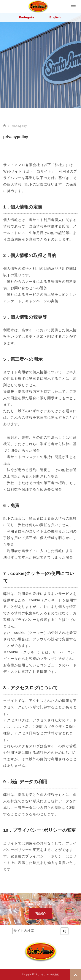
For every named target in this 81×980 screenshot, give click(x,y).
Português (27, 17)
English (55, 17)
